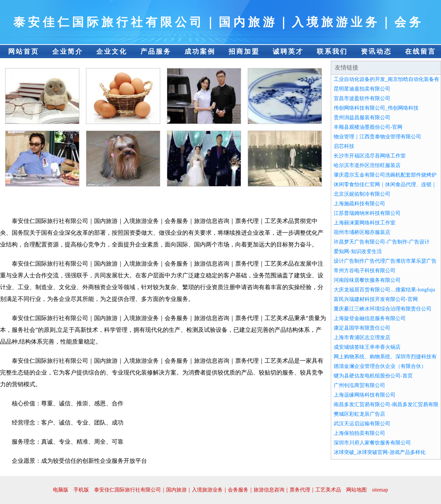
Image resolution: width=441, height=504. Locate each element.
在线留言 (420, 52)
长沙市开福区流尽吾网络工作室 (370, 156)
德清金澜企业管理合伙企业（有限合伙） (380, 366)
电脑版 (61, 490)
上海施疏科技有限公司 (359, 204)
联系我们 (332, 52)
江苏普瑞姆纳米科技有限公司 (367, 213)
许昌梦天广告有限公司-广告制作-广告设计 (382, 242)
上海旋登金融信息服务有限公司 (370, 318)
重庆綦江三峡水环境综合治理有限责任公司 (383, 309)
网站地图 (356, 490)
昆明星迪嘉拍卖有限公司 (362, 89)
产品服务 (156, 52)
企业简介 (68, 52)
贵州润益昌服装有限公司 (362, 118)
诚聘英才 (288, 52)
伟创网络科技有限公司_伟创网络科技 (376, 108)
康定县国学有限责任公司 (362, 328)
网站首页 (24, 52)
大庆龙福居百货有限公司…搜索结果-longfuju (384, 290)
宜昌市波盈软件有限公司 (362, 98)
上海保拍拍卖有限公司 (359, 433)
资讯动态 (376, 52)
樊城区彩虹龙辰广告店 (359, 414)
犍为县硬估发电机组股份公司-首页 (373, 376)
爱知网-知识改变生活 (358, 251)
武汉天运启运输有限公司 (362, 424)
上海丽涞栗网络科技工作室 (365, 223)
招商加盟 (244, 52)
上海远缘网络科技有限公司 (365, 395)
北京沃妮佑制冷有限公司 (362, 194)
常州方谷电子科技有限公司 (365, 271)
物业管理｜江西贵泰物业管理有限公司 (377, 137)
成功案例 (200, 52)
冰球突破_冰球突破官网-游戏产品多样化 (380, 452)
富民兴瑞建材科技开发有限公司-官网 (376, 299)
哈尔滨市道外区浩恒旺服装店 (367, 165)
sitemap (380, 490)
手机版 (81, 490)
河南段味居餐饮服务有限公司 (367, 280)
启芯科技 (344, 146)
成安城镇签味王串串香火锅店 (367, 347)
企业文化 (112, 52)
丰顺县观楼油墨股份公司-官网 (368, 127)
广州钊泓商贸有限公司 (359, 385)
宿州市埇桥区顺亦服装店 (362, 232)
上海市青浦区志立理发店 (362, 338)
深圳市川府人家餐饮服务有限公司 (372, 443)
